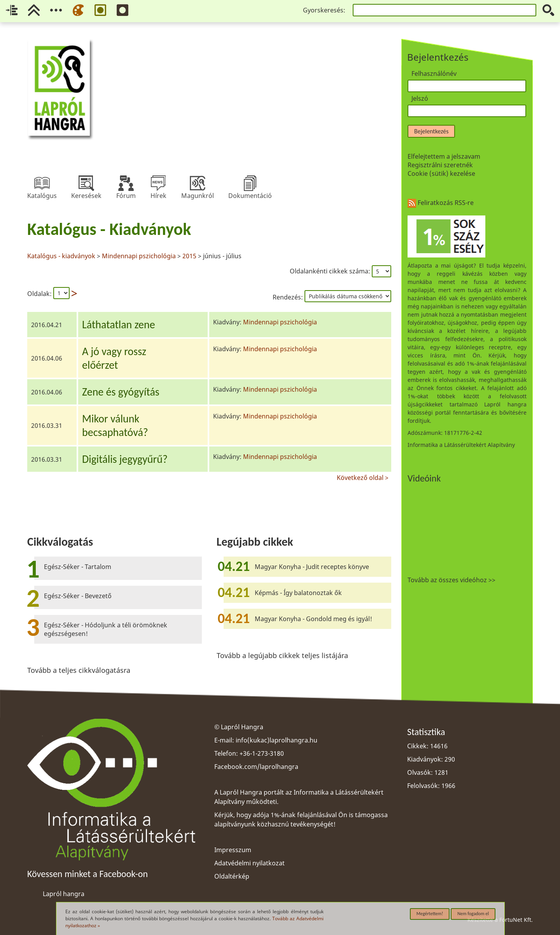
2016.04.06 (47, 358)
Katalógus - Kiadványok (109, 229)
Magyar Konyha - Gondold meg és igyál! (313, 619)
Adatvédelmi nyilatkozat (249, 863)
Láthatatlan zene (119, 325)
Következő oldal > (363, 477)
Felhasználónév (434, 74)
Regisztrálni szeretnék (440, 165)
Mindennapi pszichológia (139, 256)
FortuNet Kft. (516, 920)
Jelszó (420, 98)
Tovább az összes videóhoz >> (451, 580)
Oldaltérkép (232, 876)
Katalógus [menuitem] (42, 183)
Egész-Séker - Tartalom (78, 567)
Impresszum (233, 850)
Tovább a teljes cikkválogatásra (79, 670)
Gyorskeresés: (324, 10)
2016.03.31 (47, 425)
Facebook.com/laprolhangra (256, 767)
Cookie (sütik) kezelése (441, 173)
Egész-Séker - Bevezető (78, 596)
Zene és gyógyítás (121, 392)
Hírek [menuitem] (158, 183)
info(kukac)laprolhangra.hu (276, 740)
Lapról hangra (64, 894)
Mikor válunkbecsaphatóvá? (115, 425)
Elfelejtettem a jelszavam (444, 156)
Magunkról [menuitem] (198, 183)
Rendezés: (289, 297)
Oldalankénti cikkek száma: (331, 271)
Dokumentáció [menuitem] (250, 183)
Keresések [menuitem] (86, 183)
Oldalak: (39, 294)
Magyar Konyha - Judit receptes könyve (312, 567)
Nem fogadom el (473, 914)
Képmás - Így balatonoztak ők (298, 593)
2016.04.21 (47, 325)
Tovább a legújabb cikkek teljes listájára (282, 655)
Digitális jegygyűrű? (125, 459)
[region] (209, 349)
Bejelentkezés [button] (431, 131)
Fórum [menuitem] (126, 183)
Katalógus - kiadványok (62, 256)
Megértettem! (430, 914)
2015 (189, 256)
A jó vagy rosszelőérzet (114, 358)
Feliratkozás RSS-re (441, 203)
